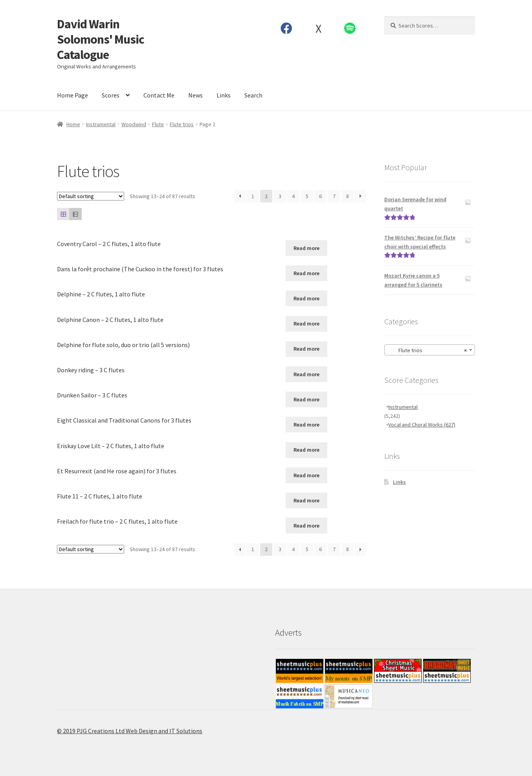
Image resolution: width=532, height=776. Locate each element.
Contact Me (159, 95)
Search (253, 95)
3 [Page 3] (280, 196)
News (195, 95)
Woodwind (134, 124)
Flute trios (182, 124)
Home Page (72, 95)
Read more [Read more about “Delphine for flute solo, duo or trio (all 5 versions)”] (306, 349)
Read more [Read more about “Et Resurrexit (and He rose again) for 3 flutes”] (306, 475)
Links (224, 95)
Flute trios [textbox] (427, 350)
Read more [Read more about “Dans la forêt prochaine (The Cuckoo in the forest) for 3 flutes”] (306, 273)
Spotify (350, 28)
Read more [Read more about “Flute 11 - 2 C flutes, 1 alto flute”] (306, 500)
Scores (111, 95)
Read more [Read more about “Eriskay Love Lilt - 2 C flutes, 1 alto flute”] (306, 450)
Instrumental (101, 124)
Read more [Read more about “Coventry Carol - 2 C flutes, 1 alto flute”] (306, 248)
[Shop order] (91, 196)
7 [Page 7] (334, 196)
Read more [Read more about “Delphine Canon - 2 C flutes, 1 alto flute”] (306, 324)
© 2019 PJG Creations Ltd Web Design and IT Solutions (130, 731)
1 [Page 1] (253, 196)
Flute (158, 124)
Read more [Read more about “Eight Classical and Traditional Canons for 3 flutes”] (306, 425)
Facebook (287, 28)
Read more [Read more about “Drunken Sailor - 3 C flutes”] (306, 399)
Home (73, 124)
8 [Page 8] (348, 196)
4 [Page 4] (293, 196)
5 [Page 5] (307, 196)
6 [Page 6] (320, 196)
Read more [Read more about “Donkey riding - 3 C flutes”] (306, 374)
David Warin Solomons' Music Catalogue (101, 39)
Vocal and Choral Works (422, 425)
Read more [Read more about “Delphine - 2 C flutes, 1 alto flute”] (306, 298)
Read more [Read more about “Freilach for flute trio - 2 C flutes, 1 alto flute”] (306, 526)
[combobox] (430, 350)
